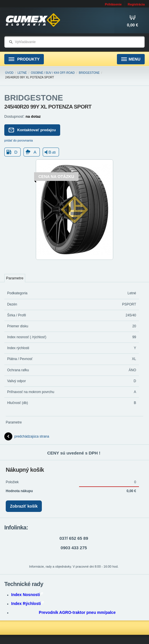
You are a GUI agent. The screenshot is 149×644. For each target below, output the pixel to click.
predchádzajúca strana (27, 436)
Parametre (15, 278)
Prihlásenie (113, 4)
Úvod (9, 73)
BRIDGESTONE (89, 73)
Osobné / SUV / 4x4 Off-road (53, 73)
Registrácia (136, 4)
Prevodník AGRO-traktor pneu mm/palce (77, 612)
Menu (131, 59)
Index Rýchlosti (28, 604)
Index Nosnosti (27, 595)
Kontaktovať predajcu (32, 130)
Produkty (24, 59)
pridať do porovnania (19, 140)
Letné (22, 73)
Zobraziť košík (24, 506)
